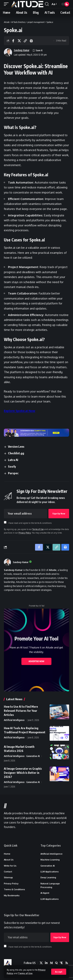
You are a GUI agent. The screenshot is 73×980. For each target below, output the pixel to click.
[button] (59, 972)
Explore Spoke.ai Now (20, 411)
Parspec (13, 473)
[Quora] (56, 963)
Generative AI (33, 756)
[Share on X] (19, 41)
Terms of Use (25, 973)
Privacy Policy (25, 533)
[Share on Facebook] (13, 41)
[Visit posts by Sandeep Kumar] (7, 562)
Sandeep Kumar (22, 50)
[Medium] (51, 963)
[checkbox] (5, 522)
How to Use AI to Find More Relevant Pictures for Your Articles (21, 711)
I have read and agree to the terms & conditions (30, 523)
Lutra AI (13, 460)
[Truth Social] (61, 963)
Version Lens (16, 446)
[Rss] (67, 963)
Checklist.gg (16, 453)
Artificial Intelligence (14, 720)
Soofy (12, 466)
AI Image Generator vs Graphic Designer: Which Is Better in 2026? (23, 773)
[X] (41, 963)
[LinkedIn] (46, 963)
